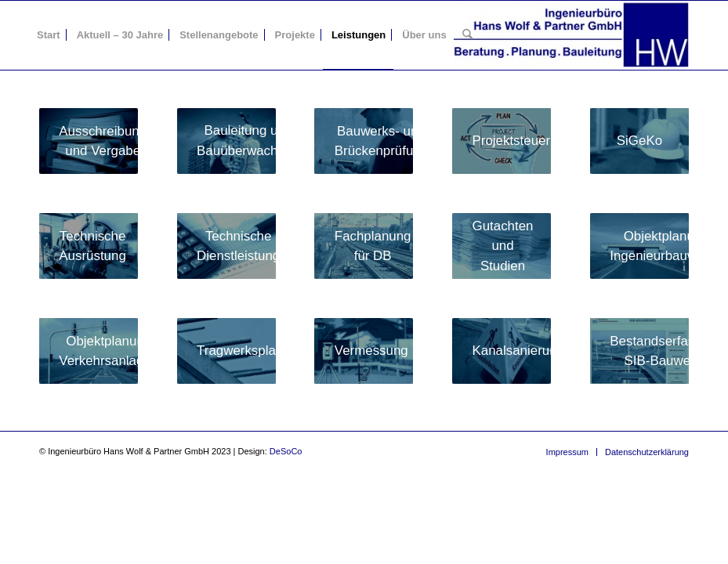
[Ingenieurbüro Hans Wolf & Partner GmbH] (571, 35)
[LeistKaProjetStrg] (502, 141)
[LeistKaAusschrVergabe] (89, 141)
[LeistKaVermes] (364, 351)
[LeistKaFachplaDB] (364, 246)
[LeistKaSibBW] (639, 351)
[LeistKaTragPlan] (226, 351)
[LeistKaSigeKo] (639, 141)
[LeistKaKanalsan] (502, 351)
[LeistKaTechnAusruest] (89, 246)
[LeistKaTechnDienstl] (226, 246)
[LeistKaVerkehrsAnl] (89, 351)
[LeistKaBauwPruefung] (364, 141)
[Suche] (467, 35)
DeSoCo (286, 451)
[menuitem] (49, 35)
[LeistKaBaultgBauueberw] (226, 141)
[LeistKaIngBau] (639, 246)
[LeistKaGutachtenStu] (502, 246)
